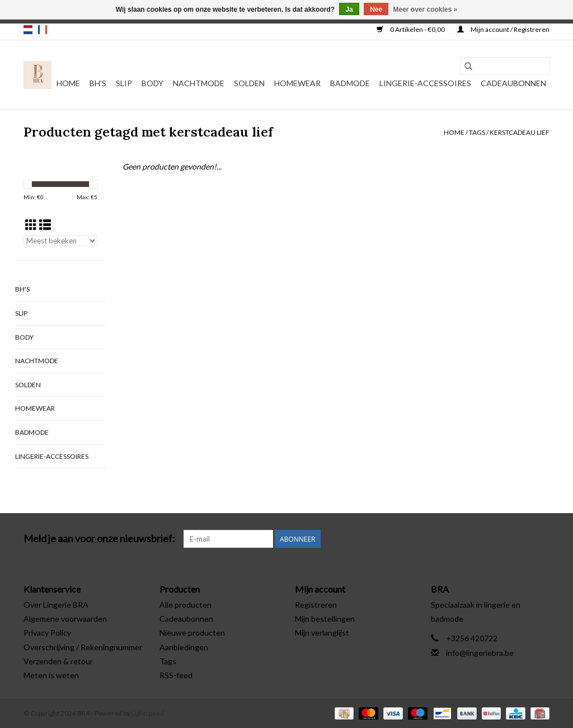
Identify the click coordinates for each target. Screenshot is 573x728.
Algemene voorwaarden (65, 619)
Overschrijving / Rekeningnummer (83, 647)
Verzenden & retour (58, 661)
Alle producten (185, 605)
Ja (349, 10)
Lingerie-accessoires (425, 83)
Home (68, 83)
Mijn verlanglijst (322, 633)
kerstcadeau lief (520, 132)
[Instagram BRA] (541, 539)
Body (152, 83)
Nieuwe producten (192, 633)
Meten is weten (51, 675)
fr (43, 30)
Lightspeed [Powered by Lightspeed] (147, 713)
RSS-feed (176, 675)
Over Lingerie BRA (56, 605)
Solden (249, 83)
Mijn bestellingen (325, 619)
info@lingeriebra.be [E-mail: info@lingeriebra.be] (480, 653)
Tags (477, 132)
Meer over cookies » (426, 10)
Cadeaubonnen (513, 83)
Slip (124, 83)
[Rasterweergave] (31, 225)
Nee (376, 10)
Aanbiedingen (184, 647)
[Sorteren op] (60, 241)
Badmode (350, 83)
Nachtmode (199, 83)
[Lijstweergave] (45, 225)
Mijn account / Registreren (503, 29)
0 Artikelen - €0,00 (411, 29)
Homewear (297, 83)
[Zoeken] (505, 66)
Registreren (316, 605)
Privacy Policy (47, 633)
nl (28, 30)
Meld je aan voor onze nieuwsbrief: (99, 539)
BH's (98, 83)
